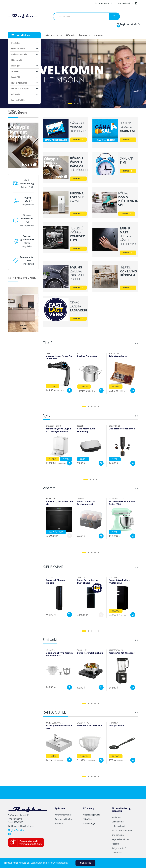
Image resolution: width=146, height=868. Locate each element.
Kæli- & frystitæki (19, 54)
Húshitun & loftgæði (20, 88)
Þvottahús (16, 43)
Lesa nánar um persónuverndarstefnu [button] (49, 863)
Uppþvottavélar (18, 49)
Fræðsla (83, 35)
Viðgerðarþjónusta (92, 815)
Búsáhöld (16, 77)
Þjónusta (71, 35)
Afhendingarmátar (63, 815)
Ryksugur (15, 66)
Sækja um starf (119, 848)
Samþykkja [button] (85, 863)
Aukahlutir (16, 94)
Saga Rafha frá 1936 (121, 839)
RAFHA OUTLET (19, 100)
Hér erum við (102, 3)
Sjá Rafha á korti (17, 830)
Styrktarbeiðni (118, 835)
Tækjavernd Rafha (63, 819)
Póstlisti (115, 844)
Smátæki (15, 71)
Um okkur (98, 35)
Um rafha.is (117, 853)
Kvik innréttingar (53, 35)
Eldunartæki (17, 60)
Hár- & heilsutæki (19, 83)
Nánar (76, 139)
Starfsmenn (117, 817)
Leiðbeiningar (89, 824)
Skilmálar (59, 824)
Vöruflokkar (21, 35)
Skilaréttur (88, 819)
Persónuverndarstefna (122, 830)
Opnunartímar (118, 822)
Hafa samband (122, 3)
